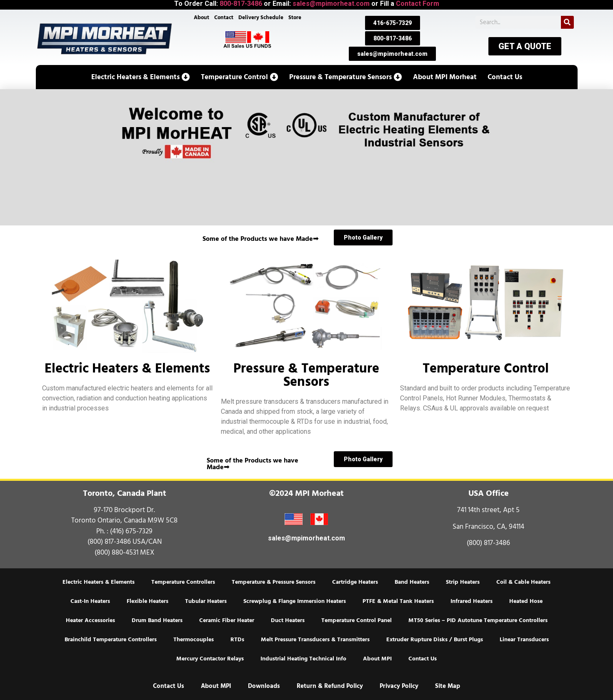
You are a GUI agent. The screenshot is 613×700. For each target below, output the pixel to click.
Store (295, 17)
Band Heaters (412, 582)
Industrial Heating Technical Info (303, 659)
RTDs (237, 640)
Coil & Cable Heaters (523, 582)
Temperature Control (486, 368)
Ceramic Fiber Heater (227, 620)
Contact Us (423, 659)
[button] (141, 77)
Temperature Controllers (183, 582)
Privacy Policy (399, 686)
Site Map (448, 686)
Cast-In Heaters (90, 601)
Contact (224, 17)
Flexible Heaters (148, 601)
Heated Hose (526, 601)
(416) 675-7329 (131, 531)
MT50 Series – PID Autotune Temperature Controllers (478, 620)
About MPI (377, 659)
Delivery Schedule (261, 17)
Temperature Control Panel (357, 620)
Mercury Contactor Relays (210, 659)
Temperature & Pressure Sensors (274, 582)
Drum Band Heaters (157, 620)
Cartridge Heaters (355, 582)
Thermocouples (194, 640)
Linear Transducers (524, 640)
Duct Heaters (288, 620)
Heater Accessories (90, 620)
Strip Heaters (463, 582)
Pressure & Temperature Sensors (306, 375)
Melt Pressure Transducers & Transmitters (315, 640)
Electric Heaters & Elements (127, 368)
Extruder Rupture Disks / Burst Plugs (435, 640)
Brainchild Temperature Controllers (111, 640)
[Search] (567, 22)
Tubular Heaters (206, 601)
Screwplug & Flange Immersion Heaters (295, 601)
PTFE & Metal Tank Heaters (398, 601)
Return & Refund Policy (330, 686)
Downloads (264, 686)
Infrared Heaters (472, 601)
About (201, 17)
